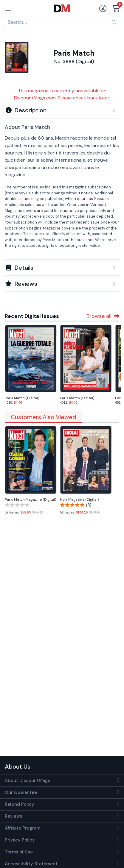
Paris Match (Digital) (22, 398)
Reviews (14, 816)
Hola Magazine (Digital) (79, 499)
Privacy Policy (20, 840)
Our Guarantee (21, 792)
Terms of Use (19, 852)
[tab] (62, 110)
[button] (62, 110)
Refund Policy (20, 804)
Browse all (103, 316)
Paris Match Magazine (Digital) (30, 499)
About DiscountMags (27, 780)
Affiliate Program (23, 828)
